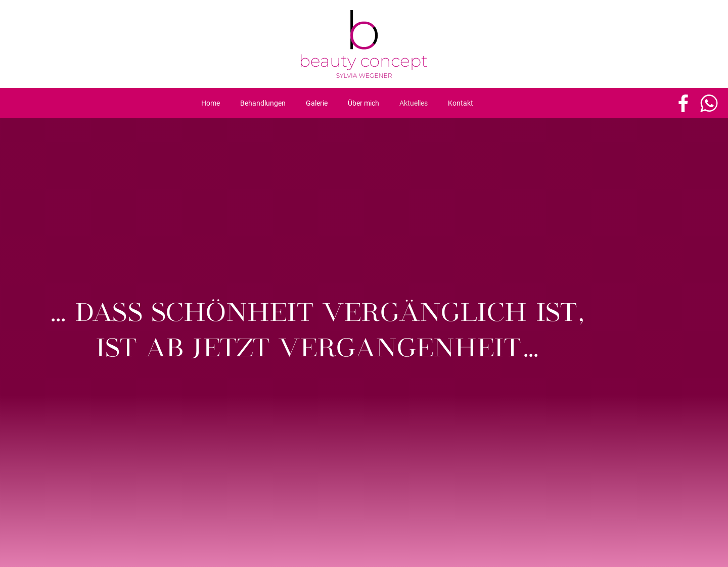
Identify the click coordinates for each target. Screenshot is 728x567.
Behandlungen (263, 103)
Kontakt (461, 103)
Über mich (363, 103)
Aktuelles (414, 103)
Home (211, 103)
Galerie (317, 103)
